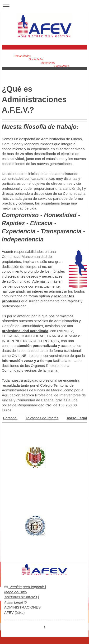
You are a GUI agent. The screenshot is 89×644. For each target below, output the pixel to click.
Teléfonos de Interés (42, 418)
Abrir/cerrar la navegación (44, 6)
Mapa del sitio (16, 592)
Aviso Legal (14, 602)
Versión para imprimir (25, 587)
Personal (10, 418)
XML (20, 612)
